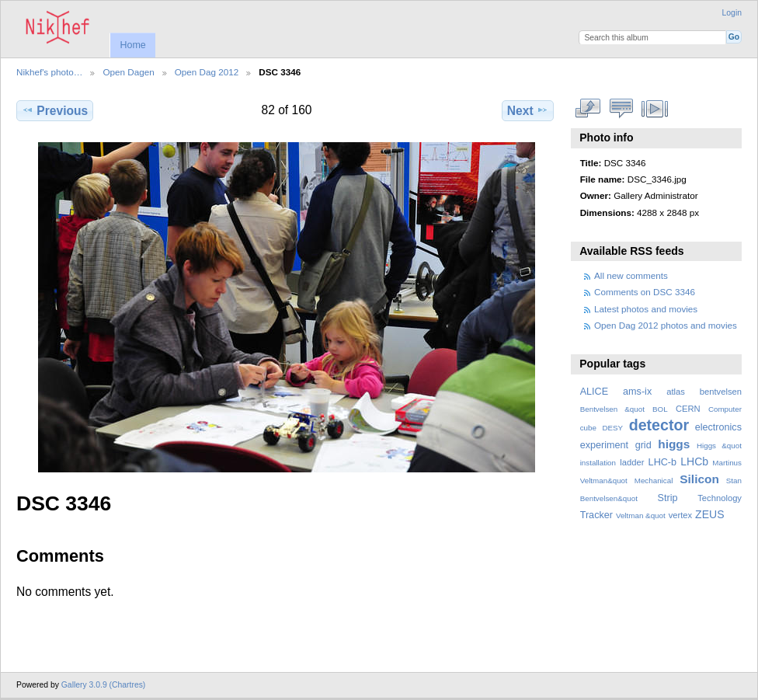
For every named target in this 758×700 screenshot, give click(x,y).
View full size (588, 109)
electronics (718, 427)
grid (643, 445)
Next (528, 110)
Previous (55, 110)
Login (732, 13)
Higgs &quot (719, 446)
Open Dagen (128, 72)
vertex (681, 515)
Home (132, 45)
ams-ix (637, 392)
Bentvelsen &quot (612, 409)
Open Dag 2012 (207, 72)
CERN (688, 409)
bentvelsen (721, 392)
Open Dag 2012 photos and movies (666, 325)
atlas (676, 392)
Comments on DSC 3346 (645, 292)
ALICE (595, 392)
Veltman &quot (641, 515)
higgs (674, 444)
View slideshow (655, 109)
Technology (720, 498)
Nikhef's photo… (49, 72)
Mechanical (654, 481)
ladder (632, 462)
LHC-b (662, 462)
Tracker (596, 515)
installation (598, 463)
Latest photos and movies (646, 309)
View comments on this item (622, 109)
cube (588, 428)
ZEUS (709, 514)
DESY (612, 428)
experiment (604, 445)
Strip (668, 498)
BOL (660, 409)
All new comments (631, 275)
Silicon (699, 479)
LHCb (694, 461)
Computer (725, 409)
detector (659, 425)
